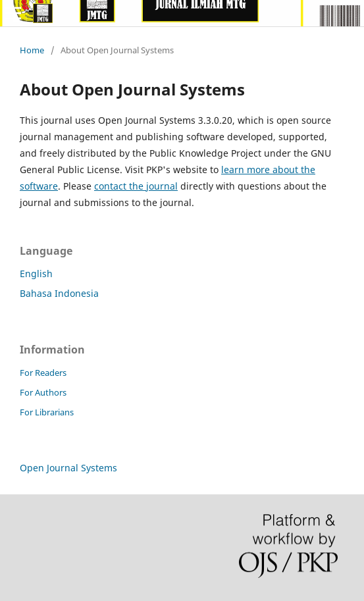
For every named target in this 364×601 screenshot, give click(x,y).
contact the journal (136, 186)
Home (32, 50)
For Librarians (47, 412)
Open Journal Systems (68, 468)
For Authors (43, 392)
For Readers (43, 373)
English (36, 274)
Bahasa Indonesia (59, 293)
